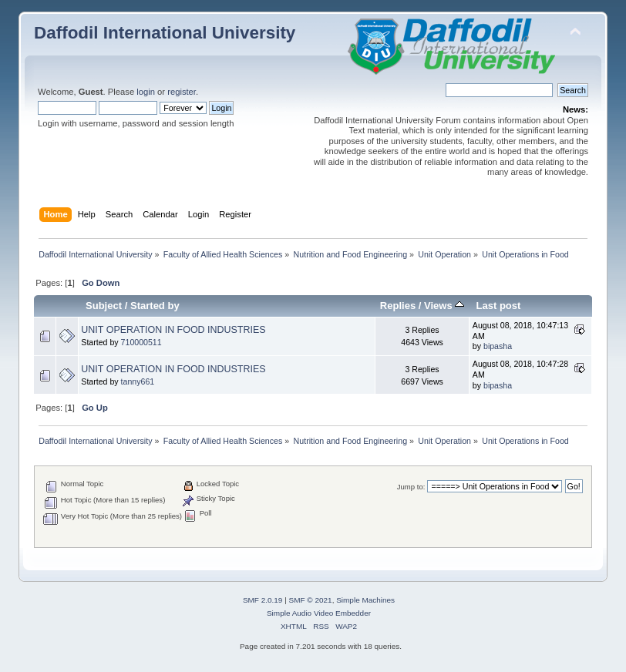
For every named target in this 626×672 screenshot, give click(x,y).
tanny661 (138, 381)
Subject (104, 306)
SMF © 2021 (311, 600)
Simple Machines (365, 600)
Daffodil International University (165, 33)
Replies (398, 306)
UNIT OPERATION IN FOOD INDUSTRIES (173, 330)
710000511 (141, 342)
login (146, 92)
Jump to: (411, 487)
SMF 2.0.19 (263, 600)
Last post (498, 306)
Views (444, 306)
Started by (155, 306)
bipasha (498, 346)
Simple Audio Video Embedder (319, 613)
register (182, 92)
